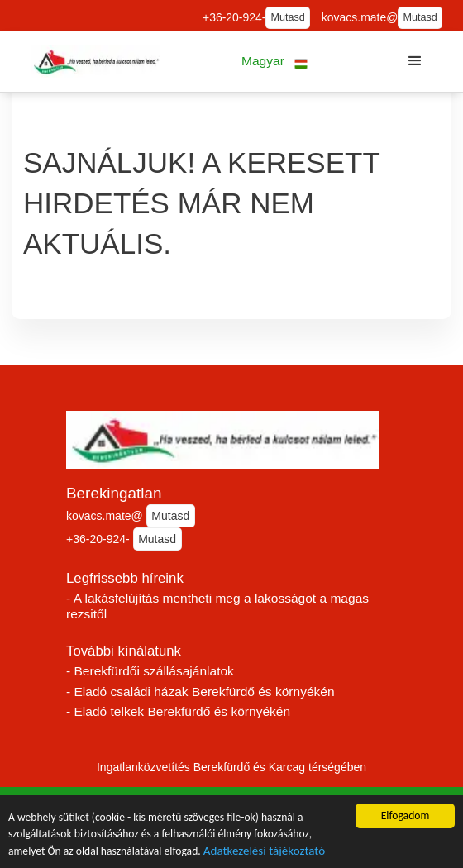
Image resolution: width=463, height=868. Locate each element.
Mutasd (288, 17)
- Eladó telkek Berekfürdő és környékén (178, 711)
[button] (275, 62)
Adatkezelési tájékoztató (264, 852)
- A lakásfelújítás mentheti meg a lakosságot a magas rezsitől (217, 606)
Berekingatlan (114, 493)
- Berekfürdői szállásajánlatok (150, 671)
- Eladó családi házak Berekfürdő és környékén (200, 692)
